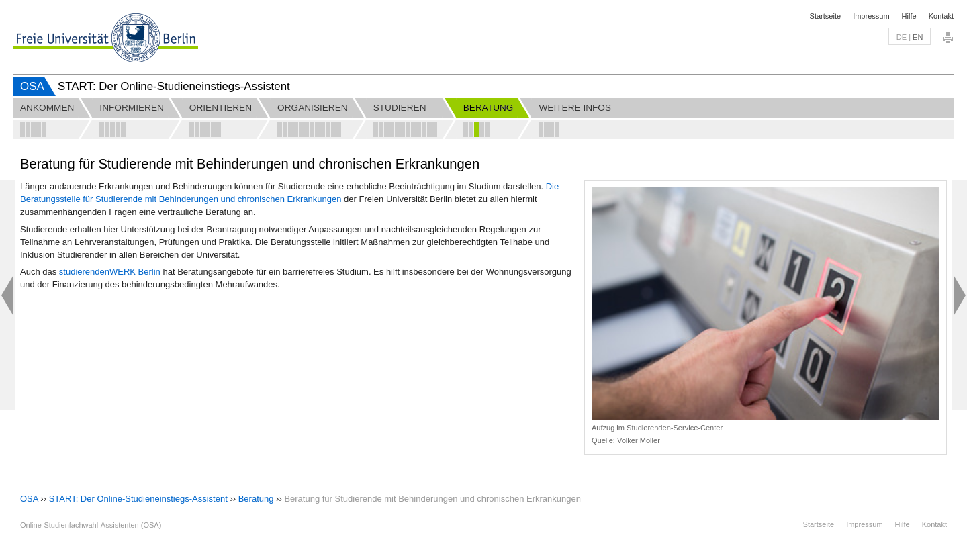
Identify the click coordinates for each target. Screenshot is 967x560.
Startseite (825, 16)
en (918, 37)
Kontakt (941, 16)
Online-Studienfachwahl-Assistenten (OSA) (91, 525)
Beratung (256, 499)
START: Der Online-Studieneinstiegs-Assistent (138, 499)
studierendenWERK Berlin (110, 272)
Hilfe (909, 16)
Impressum (871, 16)
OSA (32, 86)
